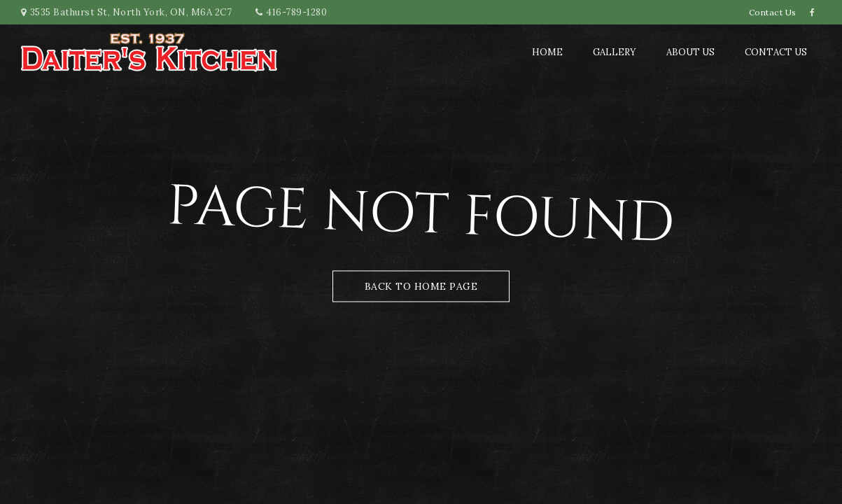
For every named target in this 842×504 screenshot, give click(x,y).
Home (547, 52)
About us (690, 52)
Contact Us (773, 12)
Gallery (615, 52)
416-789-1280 (296, 12)
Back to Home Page (421, 286)
